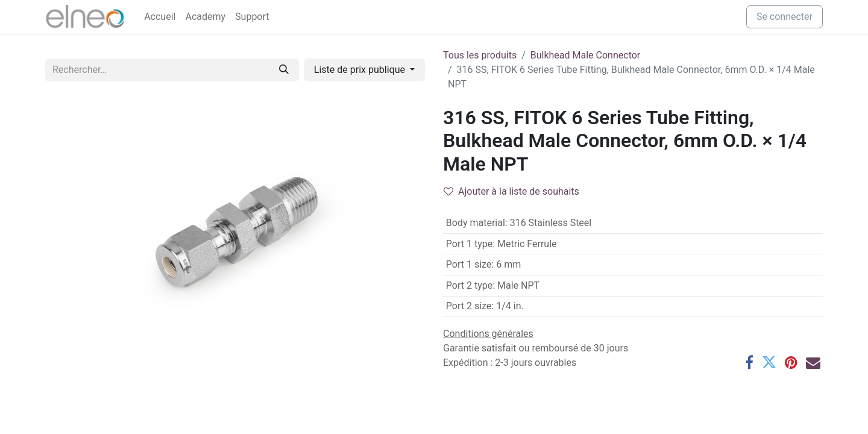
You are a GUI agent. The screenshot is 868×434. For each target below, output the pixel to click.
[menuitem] (160, 17)
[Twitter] (769, 362)
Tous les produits (480, 55)
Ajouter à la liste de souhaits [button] (511, 191)
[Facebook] (749, 362)
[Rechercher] (284, 70)
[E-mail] (813, 362)
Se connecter (785, 17)
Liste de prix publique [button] (361, 70)
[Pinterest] (791, 362)
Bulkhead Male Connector (586, 55)
